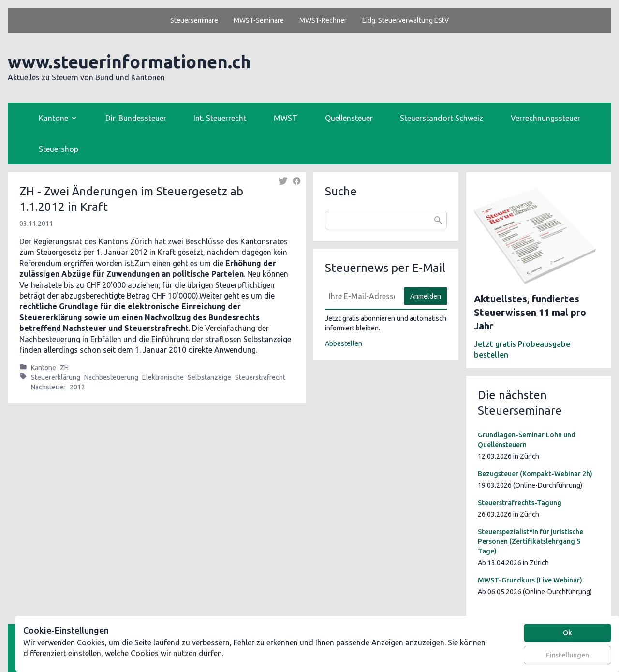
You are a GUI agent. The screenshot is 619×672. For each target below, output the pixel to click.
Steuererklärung (56, 377)
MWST (286, 118)
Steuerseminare (194, 20)
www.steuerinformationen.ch (129, 62)
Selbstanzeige (209, 377)
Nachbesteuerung (111, 377)
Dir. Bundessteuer (136, 118)
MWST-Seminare (259, 20)
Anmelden (426, 296)
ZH (64, 368)
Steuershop (59, 149)
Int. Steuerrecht (220, 118)
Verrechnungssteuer (545, 118)
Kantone (44, 368)
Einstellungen (567, 655)
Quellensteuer (349, 118)
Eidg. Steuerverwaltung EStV (405, 20)
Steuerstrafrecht (260, 377)
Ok (567, 633)
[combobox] (386, 220)
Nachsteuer (48, 387)
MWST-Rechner (323, 20)
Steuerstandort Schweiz (442, 118)
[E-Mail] (362, 296)
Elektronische (163, 377)
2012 (77, 387)
